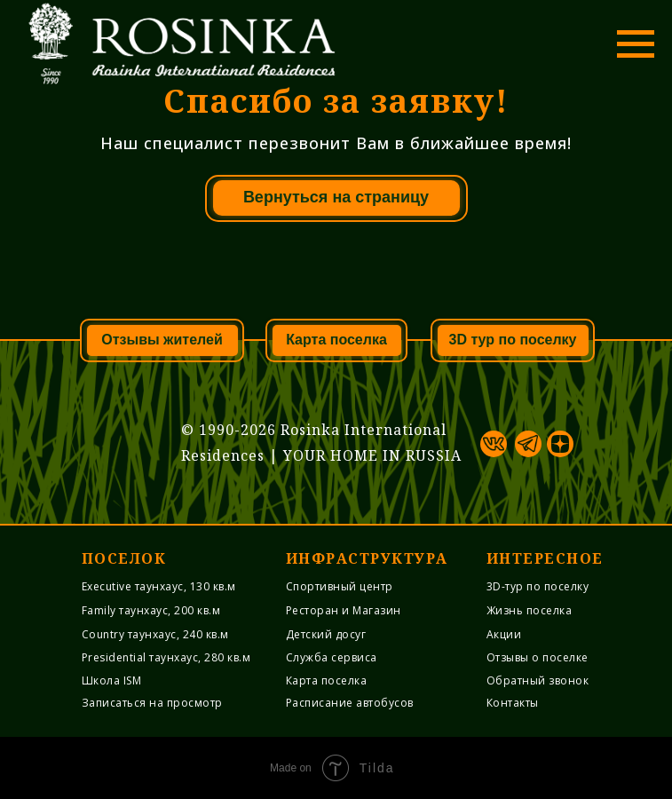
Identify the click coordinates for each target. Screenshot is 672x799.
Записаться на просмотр (152, 703)
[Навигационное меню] (636, 44)
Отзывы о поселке (538, 657)
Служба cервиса (332, 657)
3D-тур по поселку (538, 586)
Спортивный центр (340, 586)
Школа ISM (112, 680)
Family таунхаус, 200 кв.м (151, 610)
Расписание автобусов (350, 703)
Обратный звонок (538, 680)
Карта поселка (327, 680)
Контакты (513, 703)
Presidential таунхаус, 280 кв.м (166, 657)
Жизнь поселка (530, 610)
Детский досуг (326, 634)
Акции (504, 634)
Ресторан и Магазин (344, 610)
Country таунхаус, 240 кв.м (155, 634)
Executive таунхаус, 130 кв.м (159, 586)
